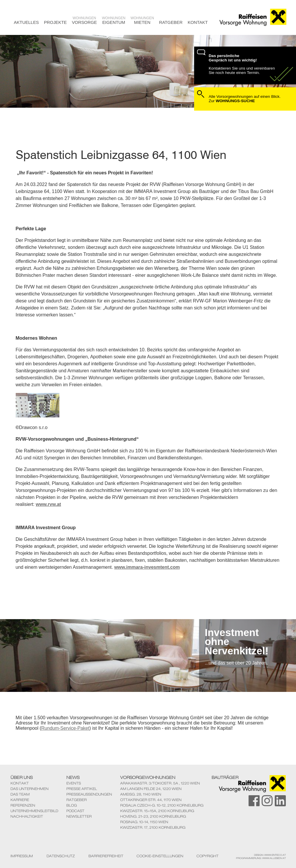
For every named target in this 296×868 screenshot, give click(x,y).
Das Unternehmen (30, 789)
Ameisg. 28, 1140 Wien (141, 794)
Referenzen (23, 805)
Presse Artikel (82, 789)
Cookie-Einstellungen (160, 856)
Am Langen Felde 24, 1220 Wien (151, 789)
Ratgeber (171, 22)
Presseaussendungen (89, 794)
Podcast (75, 811)
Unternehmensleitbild (34, 811)
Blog (72, 805)
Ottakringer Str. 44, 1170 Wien (151, 800)
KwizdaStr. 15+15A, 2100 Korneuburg (157, 811)
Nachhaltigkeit (27, 816)
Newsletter (79, 816)
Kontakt (198, 22)
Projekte (55, 22)
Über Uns (22, 777)
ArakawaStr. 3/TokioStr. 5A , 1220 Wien (160, 783)
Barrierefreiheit (106, 856)
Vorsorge (84, 20)
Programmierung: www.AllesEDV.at (261, 858)
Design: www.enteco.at (270, 855)
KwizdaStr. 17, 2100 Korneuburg (153, 827)
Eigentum (114, 20)
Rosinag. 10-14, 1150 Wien (144, 822)
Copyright (208, 856)
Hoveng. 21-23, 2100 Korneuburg (153, 816)
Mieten (142, 20)
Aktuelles (26, 22)
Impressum (22, 856)
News (73, 777)
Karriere (20, 800)
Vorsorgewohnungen (148, 777)
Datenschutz (61, 856)
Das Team (20, 794)
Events (74, 783)
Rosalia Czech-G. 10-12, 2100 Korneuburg (162, 805)
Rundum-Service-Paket (65, 728)
